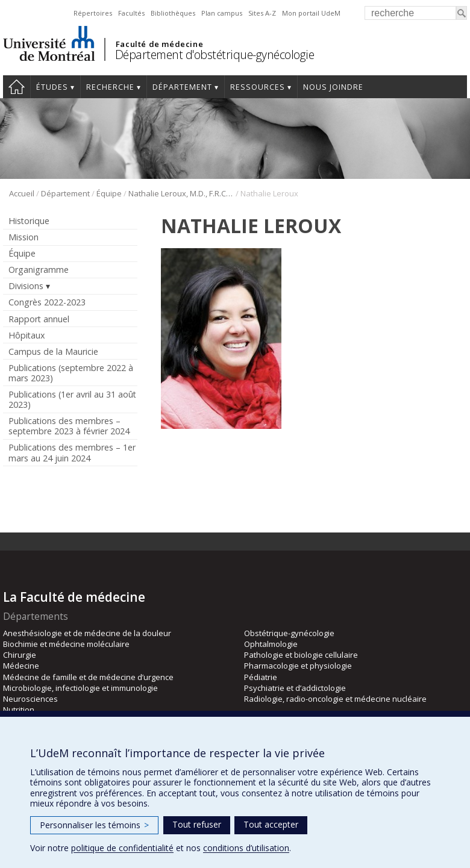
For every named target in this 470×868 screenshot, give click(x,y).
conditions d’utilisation (246, 848)
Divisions (26, 286)
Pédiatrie (261, 677)
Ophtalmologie (271, 644)
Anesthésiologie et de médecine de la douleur (87, 633)
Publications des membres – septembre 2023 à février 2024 (69, 426)
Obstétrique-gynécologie (289, 633)
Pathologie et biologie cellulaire (301, 655)
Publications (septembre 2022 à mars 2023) (71, 373)
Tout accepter (271, 824)
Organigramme (39, 270)
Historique (29, 221)
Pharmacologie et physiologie (298, 666)
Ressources (258, 87)
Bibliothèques (173, 13)
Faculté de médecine (159, 44)
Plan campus (222, 13)
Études (52, 87)
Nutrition (19, 710)
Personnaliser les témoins (94, 825)
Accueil (17, 87)
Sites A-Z (262, 13)
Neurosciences (30, 699)
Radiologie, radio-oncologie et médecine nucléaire (335, 699)
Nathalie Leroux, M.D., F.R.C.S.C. (181, 193)
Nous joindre (333, 87)
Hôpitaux (27, 335)
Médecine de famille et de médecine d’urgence (88, 677)
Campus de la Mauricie (53, 351)
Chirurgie (20, 655)
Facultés (131, 13)
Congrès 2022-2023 (47, 302)
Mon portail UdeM (311, 13)
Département (182, 87)
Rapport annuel (39, 319)
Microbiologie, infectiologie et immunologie (80, 688)
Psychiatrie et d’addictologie (295, 688)
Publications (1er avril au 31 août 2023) (72, 399)
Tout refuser (197, 824)
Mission (23, 237)
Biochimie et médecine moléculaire (66, 644)
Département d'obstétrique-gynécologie (215, 55)
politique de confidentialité (122, 848)
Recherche (110, 87)
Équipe (109, 193)
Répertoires (93, 13)
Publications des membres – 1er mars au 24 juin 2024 (72, 452)
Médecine (21, 666)
